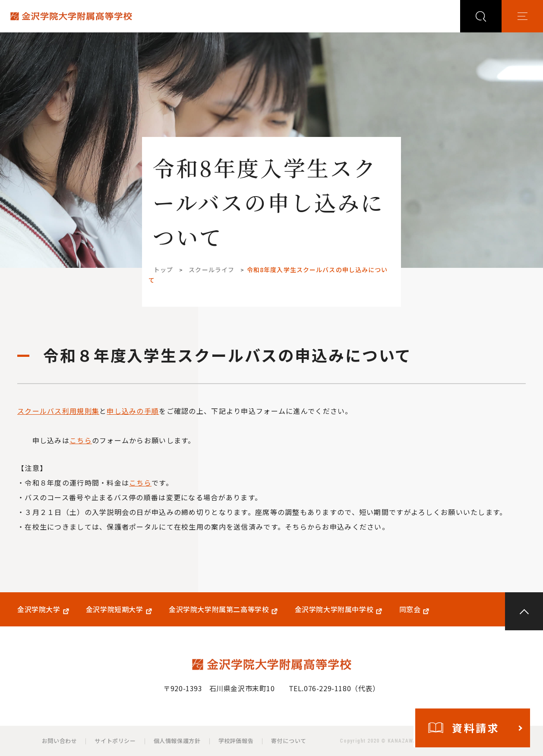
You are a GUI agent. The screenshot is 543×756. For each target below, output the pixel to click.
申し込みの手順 (133, 411)
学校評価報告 (236, 741)
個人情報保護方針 (177, 741)
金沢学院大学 (39, 609)
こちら (81, 440)
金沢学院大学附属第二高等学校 (219, 609)
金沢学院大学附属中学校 (334, 609)
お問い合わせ (60, 741)
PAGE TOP (524, 611)
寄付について (289, 741)
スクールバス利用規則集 (58, 411)
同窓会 (410, 609)
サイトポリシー (115, 741)
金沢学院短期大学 (115, 609)
